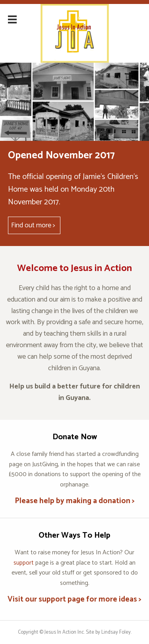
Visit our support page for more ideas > (74, 599)
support (24, 563)
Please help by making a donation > (75, 501)
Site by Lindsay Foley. (109, 632)
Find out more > (33, 225)
